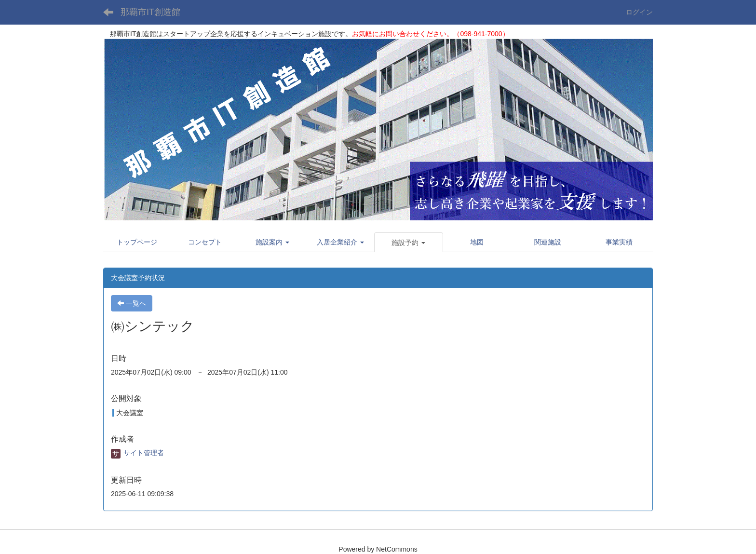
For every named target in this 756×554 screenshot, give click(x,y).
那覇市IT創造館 (150, 12)
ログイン (639, 12)
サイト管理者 (137, 453)
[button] (273, 242)
